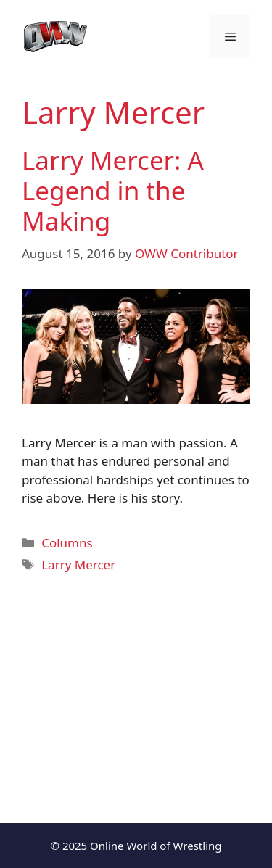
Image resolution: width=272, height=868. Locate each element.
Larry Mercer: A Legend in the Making (113, 190)
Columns (67, 543)
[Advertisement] (136, 689)
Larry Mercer (78, 565)
